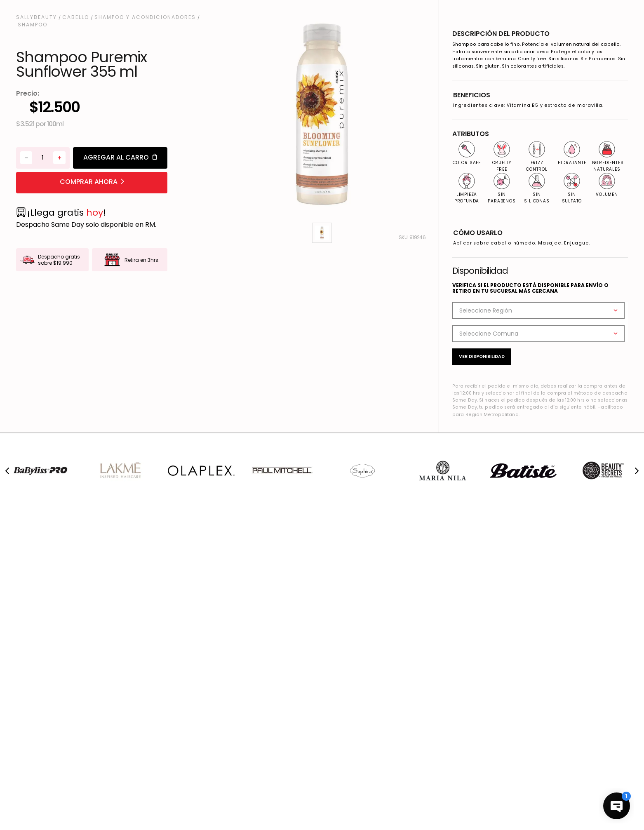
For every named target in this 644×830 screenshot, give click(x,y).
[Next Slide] (637, 471)
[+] (59, 158)
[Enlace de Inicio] (37, 17)
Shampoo (33, 25)
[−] (26, 158)
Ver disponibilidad (482, 356)
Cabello (76, 17)
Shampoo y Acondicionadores (145, 17)
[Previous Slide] (7, 471)
